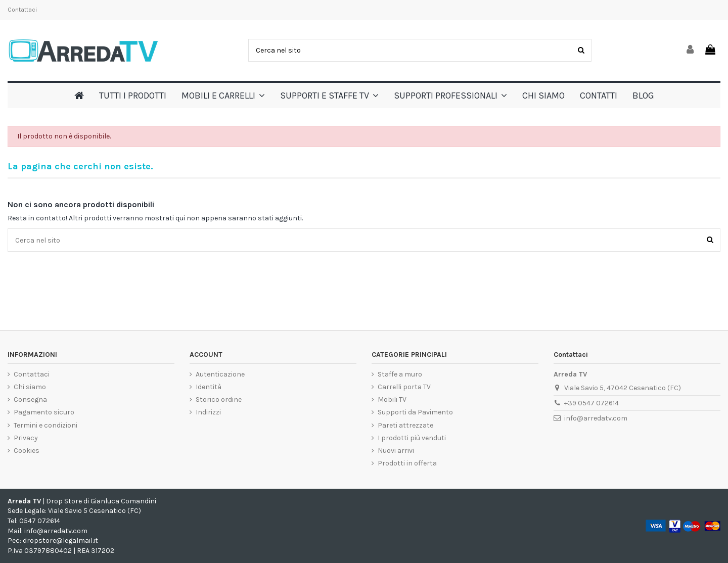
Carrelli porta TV (404, 387)
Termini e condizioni (45, 425)
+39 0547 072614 (591, 403)
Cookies (27, 451)
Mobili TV (392, 400)
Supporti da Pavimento (415, 412)
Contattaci (22, 10)
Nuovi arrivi (396, 451)
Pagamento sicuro (44, 412)
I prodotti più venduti (412, 438)
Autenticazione (220, 374)
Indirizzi (208, 412)
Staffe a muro (400, 374)
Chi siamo (30, 387)
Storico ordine (219, 400)
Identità (209, 387)
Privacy (26, 438)
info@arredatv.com (596, 418)
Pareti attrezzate (405, 425)
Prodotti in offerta (407, 463)
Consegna (30, 400)
